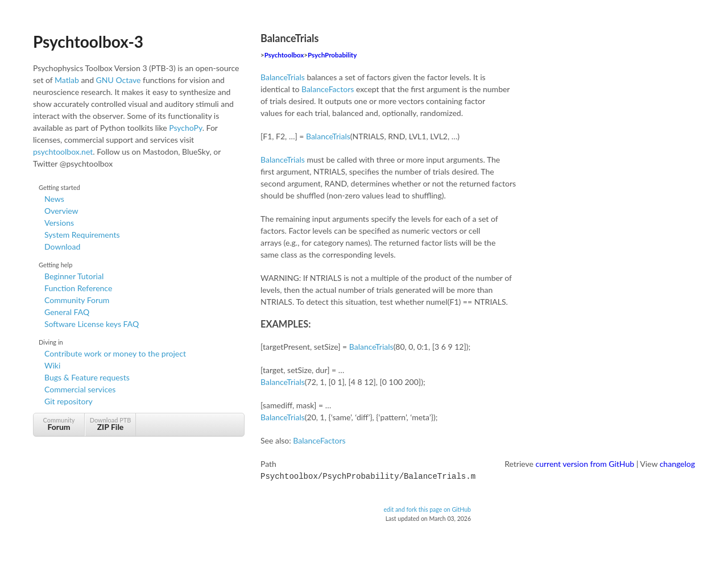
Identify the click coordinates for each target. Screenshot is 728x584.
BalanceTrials (283, 77)
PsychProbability (332, 55)
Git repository (69, 401)
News (54, 199)
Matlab (67, 80)
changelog (677, 464)
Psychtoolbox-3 (88, 42)
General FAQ (67, 312)
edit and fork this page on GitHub (427, 508)
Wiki (52, 365)
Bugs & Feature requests (87, 377)
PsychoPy (186, 128)
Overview (61, 211)
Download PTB (110, 424)
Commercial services (80, 389)
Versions (59, 223)
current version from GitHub (585, 464)
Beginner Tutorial (74, 276)
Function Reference (78, 288)
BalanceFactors (328, 89)
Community (59, 424)
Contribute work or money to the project (115, 353)
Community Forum (77, 300)
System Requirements (82, 235)
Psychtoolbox (284, 55)
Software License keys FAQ (92, 324)
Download (62, 247)
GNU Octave (119, 80)
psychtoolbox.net (63, 152)
